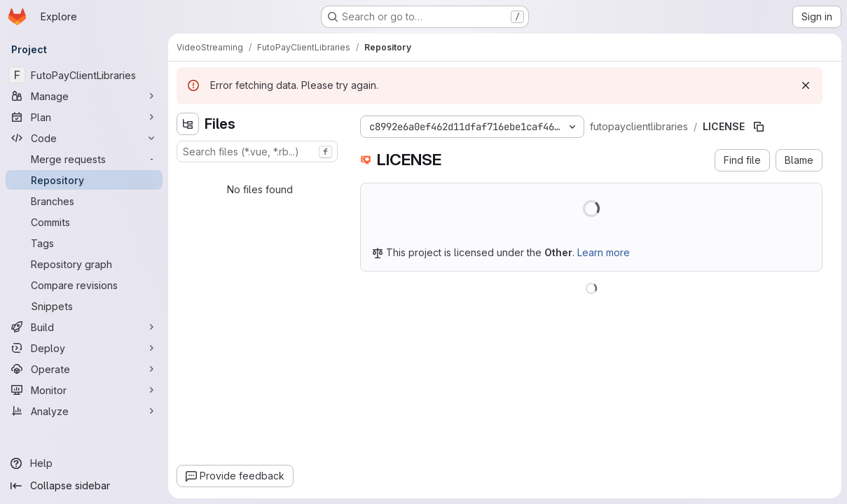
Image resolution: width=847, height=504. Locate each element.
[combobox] (257, 152)
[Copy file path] (759, 127)
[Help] (84, 463)
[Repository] (84, 180)
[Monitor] (84, 390)
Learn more (604, 252)
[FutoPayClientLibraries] (84, 75)
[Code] (84, 138)
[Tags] (84, 243)
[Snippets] (84, 306)
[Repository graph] (84, 264)
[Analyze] (84, 411)
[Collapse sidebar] (84, 486)
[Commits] (84, 222)
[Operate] (84, 369)
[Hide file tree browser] (188, 124)
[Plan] (84, 117)
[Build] (84, 327)
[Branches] (84, 201)
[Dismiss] (806, 85)
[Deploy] (84, 348)
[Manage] (84, 96)
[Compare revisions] (84, 285)
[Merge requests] (84, 159)
